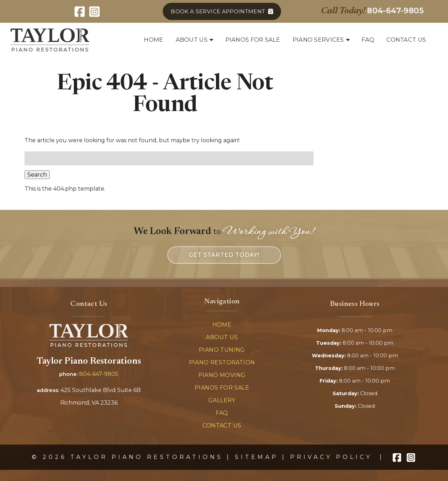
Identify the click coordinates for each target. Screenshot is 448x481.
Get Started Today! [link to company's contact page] (224, 255)
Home (153, 40)
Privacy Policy (331, 457)
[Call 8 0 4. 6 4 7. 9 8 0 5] (395, 11)
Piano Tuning (222, 350)
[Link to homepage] (89, 345)
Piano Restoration (222, 362)
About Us (192, 40)
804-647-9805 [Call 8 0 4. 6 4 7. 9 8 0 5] (99, 374)
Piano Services (318, 40)
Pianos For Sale (222, 388)
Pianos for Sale (253, 40)
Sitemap (257, 457)
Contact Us (406, 40)
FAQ (368, 40)
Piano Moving (222, 375)
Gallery (222, 400)
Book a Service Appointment (218, 11)
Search (37, 175)
